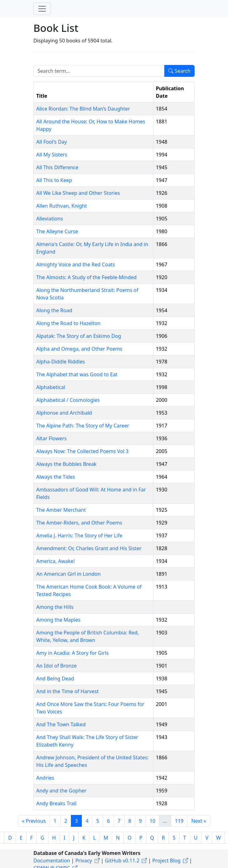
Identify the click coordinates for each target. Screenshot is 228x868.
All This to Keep (54, 180)
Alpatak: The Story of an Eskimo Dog (79, 336)
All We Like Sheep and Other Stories (78, 193)
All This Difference (57, 167)
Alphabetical (51, 387)
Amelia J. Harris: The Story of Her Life (79, 535)
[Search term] (99, 71)
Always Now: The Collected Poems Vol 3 (82, 451)
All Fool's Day (52, 142)
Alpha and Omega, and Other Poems (79, 349)
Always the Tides (56, 477)
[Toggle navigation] (42, 9)
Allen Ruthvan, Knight (62, 206)
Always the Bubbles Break (66, 464)
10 (152, 821)
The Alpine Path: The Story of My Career (83, 426)
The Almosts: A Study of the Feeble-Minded (86, 277)
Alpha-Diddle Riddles (61, 362)
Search (179, 71)
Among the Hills (55, 607)
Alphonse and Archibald (64, 413)
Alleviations (50, 219)
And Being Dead (55, 678)
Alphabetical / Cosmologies (68, 400)
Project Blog (166, 861)
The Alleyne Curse (57, 231)
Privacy (84, 861)
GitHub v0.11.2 (122, 861)
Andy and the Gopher (61, 791)
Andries (45, 778)
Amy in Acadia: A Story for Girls (72, 653)
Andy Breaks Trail (56, 803)
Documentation (52, 861)
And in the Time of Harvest (67, 691)
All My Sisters (52, 155)
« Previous (34, 821)
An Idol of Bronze (57, 666)
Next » (198, 821)
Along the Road (54, 310)
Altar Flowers (52, 438)
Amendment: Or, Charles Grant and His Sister (89, 548)
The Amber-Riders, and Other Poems (79, 523)
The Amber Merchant (61, 510)
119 (179, 821)
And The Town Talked (61, 724)
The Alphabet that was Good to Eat (77, 374)
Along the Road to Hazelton (68, 323)
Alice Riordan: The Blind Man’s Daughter (83, 109)
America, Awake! (56, 561)
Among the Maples (58, 620)
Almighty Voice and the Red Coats (76, 264)
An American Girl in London (68, 574)
